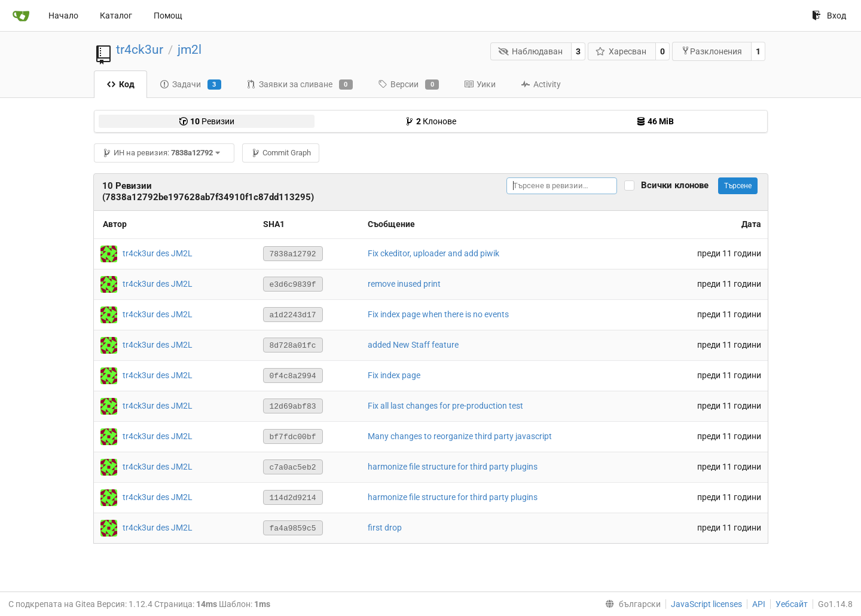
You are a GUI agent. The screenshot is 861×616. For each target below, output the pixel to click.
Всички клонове (678, 186)
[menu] (631, 604)
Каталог (116, 16)
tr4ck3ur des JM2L (158, 253)
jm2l (190, 50)
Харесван (621, 51)
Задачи (190, 85)
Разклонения (712, 51)
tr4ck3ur (140, 50)
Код (120, 84)
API (759, 604)
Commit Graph (281, 153)
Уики (480, 84)
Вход (829, 16)
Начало (63, 16)
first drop (385, 528)
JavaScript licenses (706, 604)
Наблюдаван (530, 51)
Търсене (738, 186)
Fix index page (394, 375)
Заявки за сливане (300, 85)
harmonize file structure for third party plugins (453, 467)
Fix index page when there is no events (438, 314)
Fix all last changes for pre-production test (445, 406)
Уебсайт (792, 604)
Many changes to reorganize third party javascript (460, 436)
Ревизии (207, 121)
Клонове (430, 121)
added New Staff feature (413, 345)
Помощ (168, 16)
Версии (408, 85)
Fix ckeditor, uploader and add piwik (433, 253)
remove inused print (404, 284)
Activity (541, 84)
